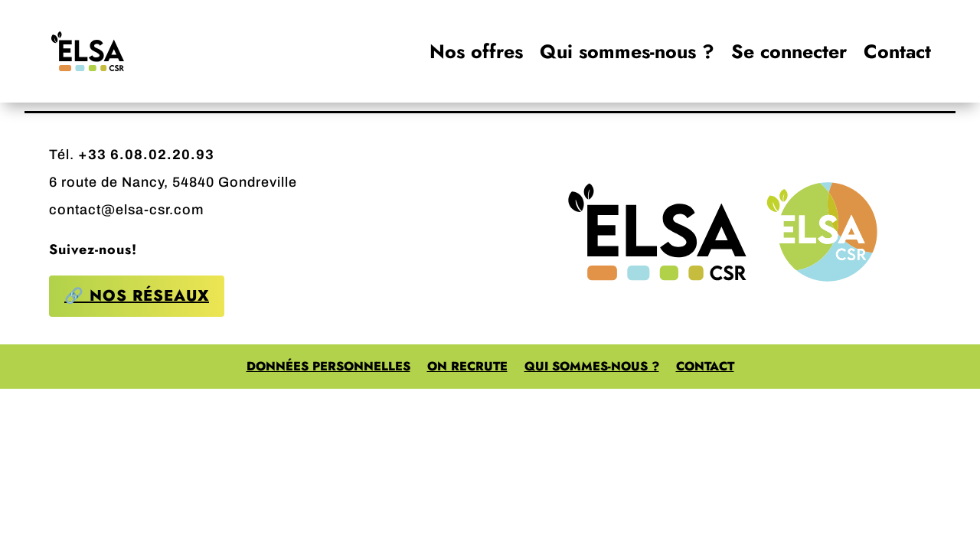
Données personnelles (328, 368)
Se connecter (789, 51)
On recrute (467, 368)
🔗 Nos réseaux (137, 296)
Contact (897, 51)
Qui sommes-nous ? (627, 51)
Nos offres (476, 51)
